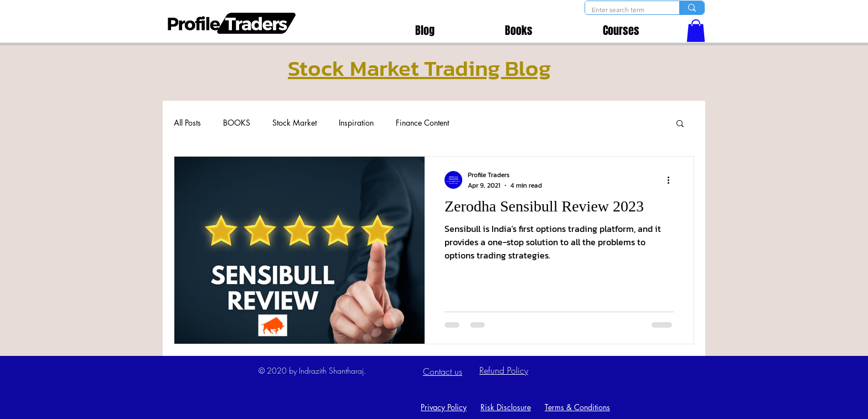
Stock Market (294, 123)
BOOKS (237, 123)
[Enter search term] (624, 10)
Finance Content (422, 123)
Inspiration (356, 123)
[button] (696, 31)
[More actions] (672, 180)
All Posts (187, 123)
